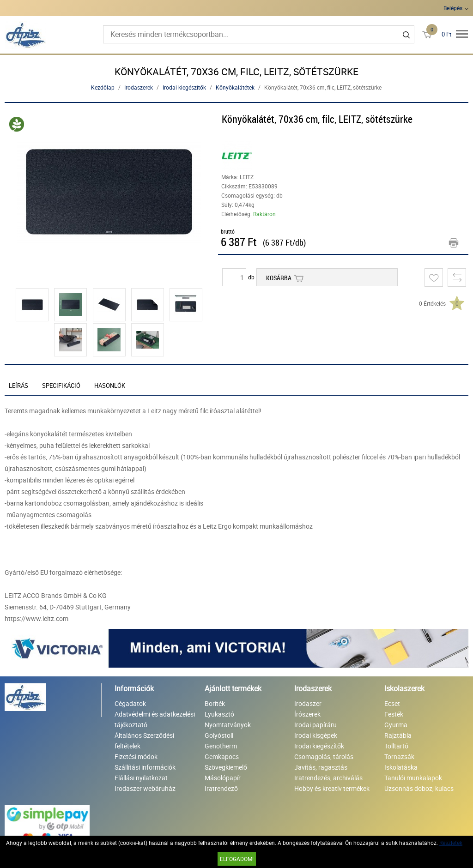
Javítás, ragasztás (321, 767)
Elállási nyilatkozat (141, 778)
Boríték (215, 703)
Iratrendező (221, 788)
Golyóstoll (219, 735)
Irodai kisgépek (316, 735)
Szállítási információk (145, 767)
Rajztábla (398, 735)
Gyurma (396, 725)
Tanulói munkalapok (413, 778)
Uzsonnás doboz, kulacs (419, 788)
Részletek (451, 843)
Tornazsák (399, 756)
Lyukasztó (219, 714)
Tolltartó (396, 746)
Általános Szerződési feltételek (144, 741)
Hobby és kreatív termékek (332, 788)
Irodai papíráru (315, 725)
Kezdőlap (103, 87)
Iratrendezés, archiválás (328, 778)
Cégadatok (130, 703)
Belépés (453, 8)
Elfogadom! (237, 859)
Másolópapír (223, 778)
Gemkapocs (222, 756)
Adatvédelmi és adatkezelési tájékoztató (155, 719)
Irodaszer (308, 703)
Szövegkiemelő (226, 767)
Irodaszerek (139, 87)
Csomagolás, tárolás (324, 756)
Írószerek (307, 714)
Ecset (392, 703)
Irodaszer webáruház (145, 788)
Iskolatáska (401, 767)
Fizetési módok (136, 756)
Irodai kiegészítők (184, 87)
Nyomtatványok (228, 725)
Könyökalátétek (235, 87)
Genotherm (221, 746)
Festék (394, 714)
